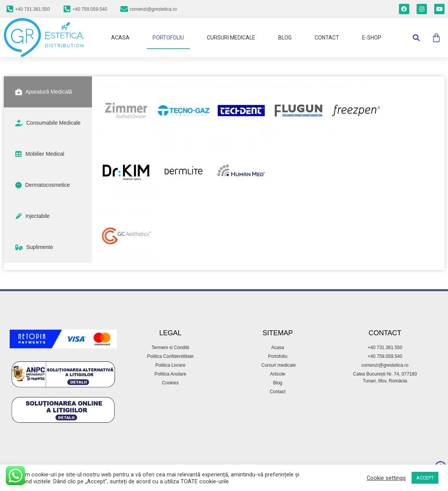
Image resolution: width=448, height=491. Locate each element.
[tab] (48, 92)
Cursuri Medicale (231, 38)
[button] (416, 38)
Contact (327, 38)
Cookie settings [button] (386, 478)
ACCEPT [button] (425, 478)
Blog (285, 38)
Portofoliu (168, 38)
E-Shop (372, 38)
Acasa (120, 38)
